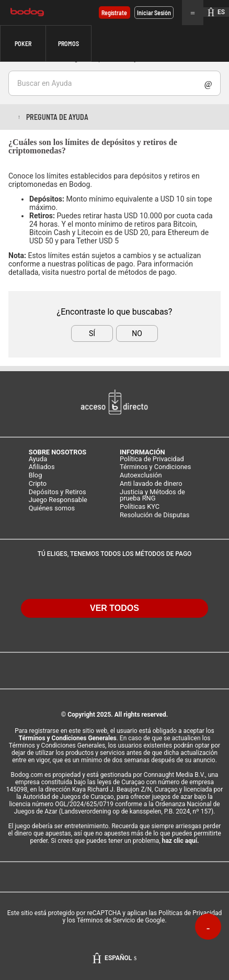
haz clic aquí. (181, 841)
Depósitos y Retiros (58, 492)
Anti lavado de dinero (151, 484)
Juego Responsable (58, 500)
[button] (23, 43)
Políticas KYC (140, 507)
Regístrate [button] (114, 13)
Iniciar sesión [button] (154, 13)
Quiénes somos (52, 509)
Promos (68, 43)
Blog (36, 476)
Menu (193, 13)
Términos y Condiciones (155, 467)
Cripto (38, 484)
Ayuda (38, 459)
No (137, 333)
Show (208, 83)
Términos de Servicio (106, 920)
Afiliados (42, 467)
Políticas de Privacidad (190, 913)
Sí (92, 333)
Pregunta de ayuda (57, 117)
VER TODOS (115, 608)
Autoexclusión (141, 476)
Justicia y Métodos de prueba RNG (152, 496)
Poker (23, 43)
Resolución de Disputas (154, 515)
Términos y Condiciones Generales (68, 738)
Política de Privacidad (152, 459)
